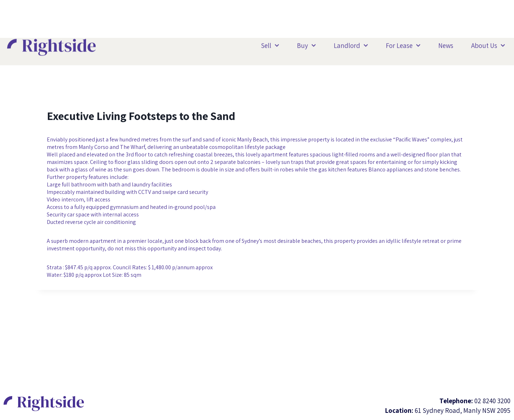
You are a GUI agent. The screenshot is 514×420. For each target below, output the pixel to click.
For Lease (403, 44)
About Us (488, 44)
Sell (270, 44)
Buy (306, 44)
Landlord (351, 44)
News (446, 44)
